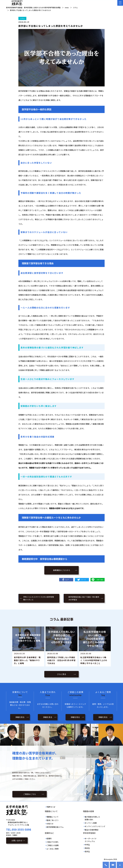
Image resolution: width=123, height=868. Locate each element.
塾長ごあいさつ (53, 820)
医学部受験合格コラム (55, 827)
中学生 (87, 845)
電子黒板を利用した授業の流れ (92, 818)
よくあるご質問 (53, 849)
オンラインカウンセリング (95, 826)
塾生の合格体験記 (92, 830)
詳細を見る (20, 717)
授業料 (49, 838)
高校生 (87, 848)
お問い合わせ (17, 840)
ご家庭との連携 (53, 845)
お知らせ (50, 824)
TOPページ (51, 807)
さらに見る (62, 674)
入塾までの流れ (53, 842)
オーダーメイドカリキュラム (91, 840)
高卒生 (87, 851)
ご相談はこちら (30, 794)
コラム (22, 18)
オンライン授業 (91, 823)
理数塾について (53, 817)
